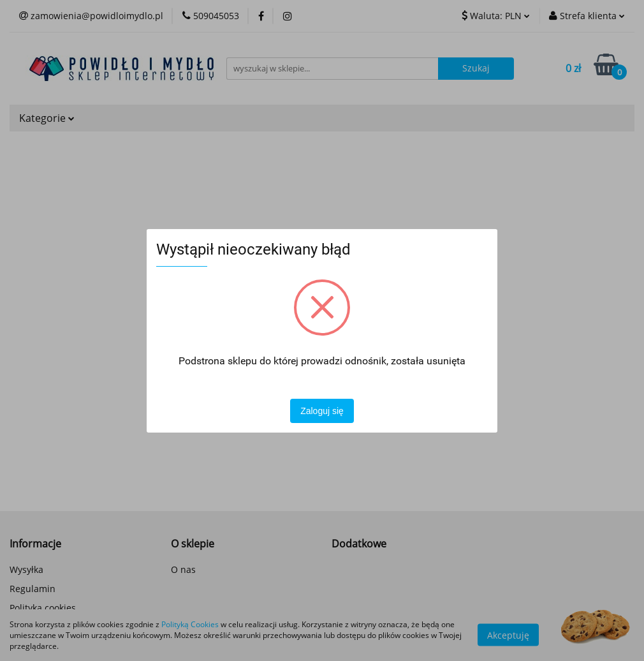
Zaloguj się (322, 411)
